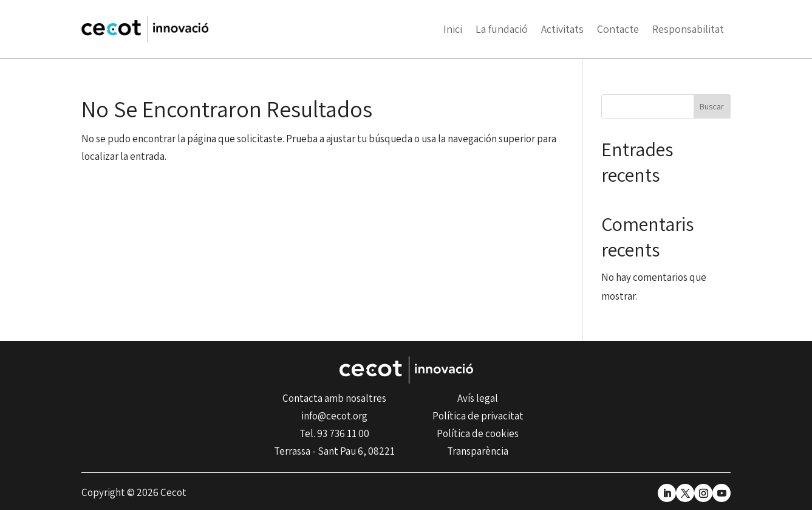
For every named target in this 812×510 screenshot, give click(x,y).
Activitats (562, 29)
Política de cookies (478, 433)
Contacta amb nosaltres (334, 398)
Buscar (712, 106)
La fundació (502, 29)
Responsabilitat (688, 29)
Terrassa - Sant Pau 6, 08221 (334, 451)
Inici (453, 29)
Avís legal (478, 398)
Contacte (618, 29)
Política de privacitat (478, 416)
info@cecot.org (334, 416)
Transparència (478, 451)
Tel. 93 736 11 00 (334, 433)
